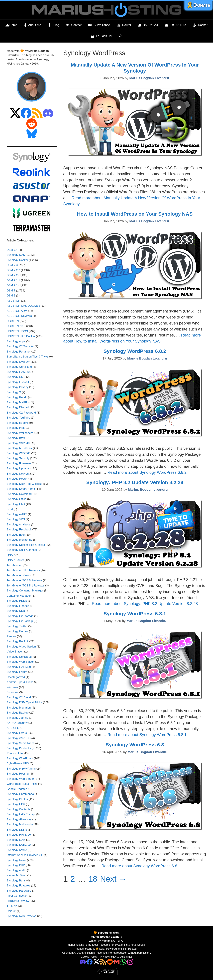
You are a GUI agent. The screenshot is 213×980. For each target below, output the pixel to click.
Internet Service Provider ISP (25, 855)
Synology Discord (18, 407)
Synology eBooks (18, 423)
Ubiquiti (11, 911)
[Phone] (110, 961)
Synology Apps (16, 341)
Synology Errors (17, 733)
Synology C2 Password (21, 413)
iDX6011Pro (176, 25)
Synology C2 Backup (20, 621)
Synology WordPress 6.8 (135, 745)
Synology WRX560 (19, 453)
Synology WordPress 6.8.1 (135, 614)
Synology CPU (16, 804)
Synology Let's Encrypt (21, 814)
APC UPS (13, 728)
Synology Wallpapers (20, 433)
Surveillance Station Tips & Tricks (28, 357)
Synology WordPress (20, 758)
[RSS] (103, 961)
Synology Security (18, 458)
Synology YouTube (18, 418)
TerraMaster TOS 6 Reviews (24, 580)
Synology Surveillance (21, 743)
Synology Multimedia (20, 825)
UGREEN (13, 321)
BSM (10, 509)
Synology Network (18, 474)
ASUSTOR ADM (17, 311)
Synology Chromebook (21, 794)
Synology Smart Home (21, 489)
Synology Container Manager (25, 591)
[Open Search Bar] (120, 36)
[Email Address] (117, 961)
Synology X (14, 392)
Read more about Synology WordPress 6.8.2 (147, 472)
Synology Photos (17, 799)
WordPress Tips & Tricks (22, 784)
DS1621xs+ (148, 25)
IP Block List (102, 36)
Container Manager (19, 596)
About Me (33, 25)
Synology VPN (16, 519)
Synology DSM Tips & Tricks (24, 702)
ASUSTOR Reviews (19, 316)
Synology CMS (16, 377)
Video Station (15, 652)
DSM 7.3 (12, 265)
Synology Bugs (16, 881)
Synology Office (17, 499)
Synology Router (17, 479)
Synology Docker (17, 260)
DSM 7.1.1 (13, 280)
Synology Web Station (21, 662)
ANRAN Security (17, 723)
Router (124, 25)
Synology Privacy (17, 387)
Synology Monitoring (19, 540)
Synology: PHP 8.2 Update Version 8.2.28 (135, 482)
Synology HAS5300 (19, 372)
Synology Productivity (20, 748)
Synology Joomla (17, 718)
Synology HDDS (17, 601)
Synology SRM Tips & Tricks (24, 484)
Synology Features (18, 886)
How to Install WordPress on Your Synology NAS (135, 214)
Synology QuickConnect (22, 550)
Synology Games (17, 631)
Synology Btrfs (16, 438)
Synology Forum (17, 672)
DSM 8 (11, 296)
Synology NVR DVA (19, 362)
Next (113, 879)
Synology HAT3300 (19, 667)
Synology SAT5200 (19, 845)
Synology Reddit (17, 397)
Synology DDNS (17, 830)
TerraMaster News (18, 575)
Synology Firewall (18, 382)
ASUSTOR (13, 301)
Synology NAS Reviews (22, 916)
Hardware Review (18, 901)
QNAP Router (15, 560)
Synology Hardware (19, 891)
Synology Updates (18, 468)
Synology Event (16, 535)
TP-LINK (12, 906)
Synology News (16, 860)
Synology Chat (16, 504)
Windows (12, 687)
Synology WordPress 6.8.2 (135, 351)
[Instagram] (130, 961)
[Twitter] (96, 961)
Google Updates (17, 789)
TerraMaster (14, 565)
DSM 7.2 (12, 275)
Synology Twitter (17, 626)
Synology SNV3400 (19, 443)
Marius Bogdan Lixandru (106, 937)
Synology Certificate (19, 367)
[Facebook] (90, 961)
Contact (74, 25)
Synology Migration (19, 708)
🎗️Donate (198, 5)
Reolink (11, 636)
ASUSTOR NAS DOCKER (23, 306)
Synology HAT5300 (19, 835)
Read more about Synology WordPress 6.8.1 (147, 735)
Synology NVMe (17, 850)
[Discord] (83, 961)
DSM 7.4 (12, 250)
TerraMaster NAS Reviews (23, 570)
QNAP (11, 555)
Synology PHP (16, 865)
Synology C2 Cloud (19, 697)
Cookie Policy (89, 957)
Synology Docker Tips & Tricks (26, 545)
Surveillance (99, 25)
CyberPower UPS (18, 763)
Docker (200, 25)
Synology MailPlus (18, 402)
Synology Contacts (18, 809)
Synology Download (19, 494)
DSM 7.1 (12, 285)
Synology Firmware (19, 463)
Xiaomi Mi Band (17, 875)
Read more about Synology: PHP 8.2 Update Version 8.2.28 (145, 604)
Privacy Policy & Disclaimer (116, 957)
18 (93, 879)
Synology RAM (16, 840)
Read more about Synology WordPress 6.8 (139, 866)
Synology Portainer (19, 352)
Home (11, 25)
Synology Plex (16, 428)
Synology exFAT (17, 514)
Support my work (108, 933)
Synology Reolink (18, 641)
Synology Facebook (19, 530)
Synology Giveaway (19, 820)
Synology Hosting (18, 774)
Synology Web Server (20, 779)
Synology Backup (18, 713)
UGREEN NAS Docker (21, 336)
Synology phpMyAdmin (21, 769)
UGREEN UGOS (17, 331)
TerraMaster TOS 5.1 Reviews (26, 586)
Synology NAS (16, 255)
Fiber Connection (17, 896)
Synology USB (16, 611)
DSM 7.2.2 (13, 270)
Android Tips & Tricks (20, 682)
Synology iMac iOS (19, 738)
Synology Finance (18, 606)
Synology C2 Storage (20, 616)
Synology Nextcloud (19, 657)
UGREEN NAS (16, 326)
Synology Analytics (18, 525)
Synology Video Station (21, 647)
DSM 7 (11, 291)
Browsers (13, 692)
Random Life (15, 753)
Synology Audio (16, 870)
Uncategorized (16, 677)
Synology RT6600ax (19, 448)
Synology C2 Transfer (20, 346)
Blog (54, 25)
